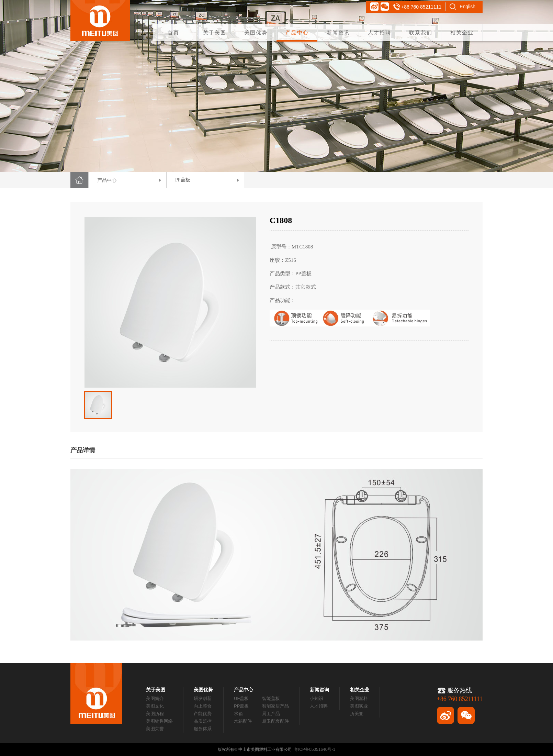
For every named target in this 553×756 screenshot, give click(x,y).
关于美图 (215, 32)
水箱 (238, 714)
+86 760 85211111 (421, 7)
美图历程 (155, 714)
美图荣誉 (155, 729)
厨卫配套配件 (275, 721)
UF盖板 (241, 698)
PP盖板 (241, 706)
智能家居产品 (275, 706)
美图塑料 (359, 698)
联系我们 (421, 32)
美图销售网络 (159, 721)
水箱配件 (243, 721)
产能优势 (203, 714)
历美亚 (357, 714)
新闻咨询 (319, 690)
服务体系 (203, 729)
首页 (173, 32)
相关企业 (462, 32)
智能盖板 (271, 698)
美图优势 (256, 32)
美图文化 (155, 706)
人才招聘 (380, 32)
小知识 (317, 698)
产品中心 (297, 32)
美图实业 (359, 706)
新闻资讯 (338, 32)
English (467, 7)
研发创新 (203, 698)
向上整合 (203, 706)
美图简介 (155, 698)
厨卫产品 (271, 714)
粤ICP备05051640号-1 (315, 749)
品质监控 (203, 721)
